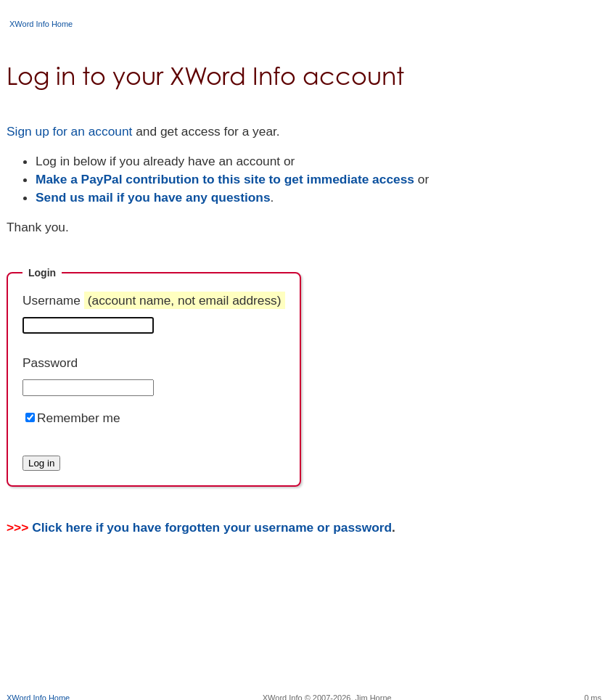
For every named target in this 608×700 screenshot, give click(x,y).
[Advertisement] (304, 646)
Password (50, 363)
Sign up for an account (69, 131)
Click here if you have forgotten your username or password (212, 527)
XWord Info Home (41, 24)
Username (154, 300)
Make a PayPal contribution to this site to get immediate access (225, 179)
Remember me (79, 418)
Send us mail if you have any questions (153, 197)
